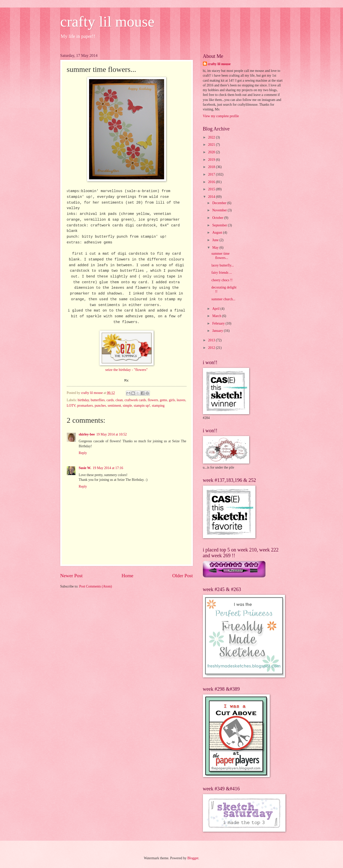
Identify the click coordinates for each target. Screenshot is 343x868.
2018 (212, 167)
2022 (212, 137)
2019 (212, 160)
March (217, 316)
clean (119, 400)
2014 (212, 197)
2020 (212, 152)
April (216, 309)
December (220, 203)
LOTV (71, 406)
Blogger (193, 858)
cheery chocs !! (222, 280)
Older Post (182, 576)
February (219, 323)
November (220, 210)
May (216, 248)
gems (163, 400)
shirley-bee (87, 434)
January (218, 331)
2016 (212, 182)
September (220, 225)
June (216, 240)
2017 (212, 174)
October (218, 218)
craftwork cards (135, 400)
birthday (83, 400)
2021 (212, 145)
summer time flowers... (220, 256)
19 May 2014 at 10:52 (112, 434)
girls (172, 400)
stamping (158, 406)
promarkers (85, 406)
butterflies (98, 400)
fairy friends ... (222, 273)
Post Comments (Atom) (95, 586)
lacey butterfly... (223, 265)
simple (127, 406)
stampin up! (142, 406)
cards (110, 400)
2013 (212, 340)
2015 (212, 189)
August (218, 233)
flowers (153, 400)
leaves (181, 400)
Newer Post (72, 576)
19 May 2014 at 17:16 (108, 468)
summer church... (223, 299)
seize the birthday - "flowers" (126, 370)
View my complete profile (221, 116)
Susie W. (85, 468)
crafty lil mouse (107, 22)
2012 (212, 348)
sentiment (114, 406)
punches (100, 406)
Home (127, 576)
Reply (83, 453)
